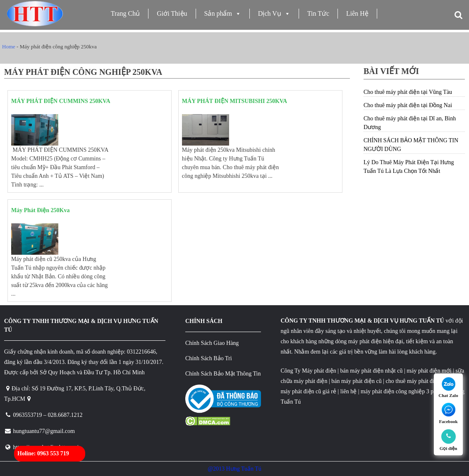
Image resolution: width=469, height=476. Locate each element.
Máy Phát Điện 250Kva (40, 210)
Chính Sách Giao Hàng (212, 343)
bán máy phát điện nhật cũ (372, 371)
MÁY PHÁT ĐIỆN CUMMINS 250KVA (61, 101)
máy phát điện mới (428, 371)
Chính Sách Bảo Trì (209, 358)
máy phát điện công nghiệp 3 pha (400, 391)
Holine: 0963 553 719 (43, 453)
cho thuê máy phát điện (414, 381)
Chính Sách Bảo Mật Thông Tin (223, 374)
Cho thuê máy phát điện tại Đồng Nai (408, 105)
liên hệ (349, 391)
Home (9, 47)
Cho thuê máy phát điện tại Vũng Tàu (408, 92)
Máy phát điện (319, 371)
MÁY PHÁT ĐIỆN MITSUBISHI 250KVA (234, 101)
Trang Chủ (125, 13)
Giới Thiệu (172, 13)
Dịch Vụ (274, 13)
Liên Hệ (357, 13)
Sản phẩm (223, 13)
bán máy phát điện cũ (357, 381)
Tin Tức (318, 13)
